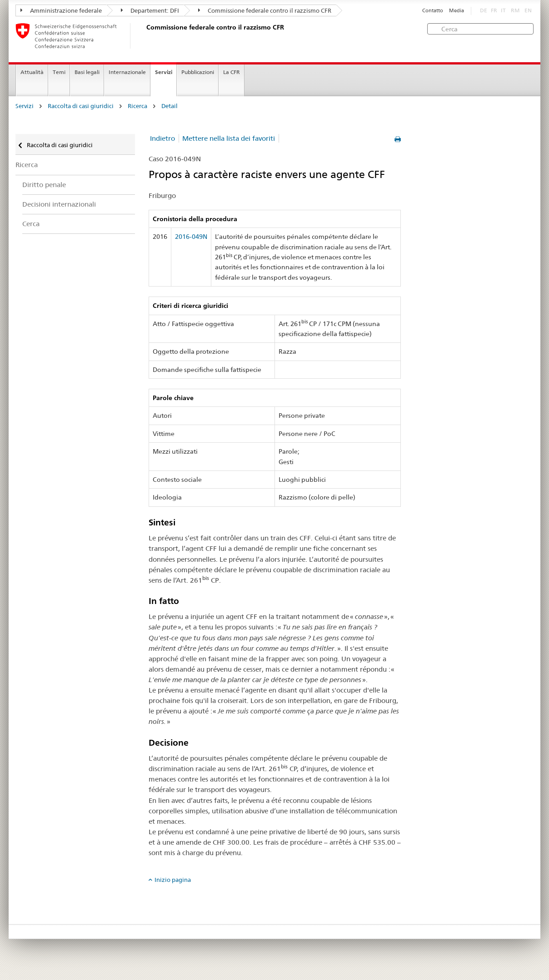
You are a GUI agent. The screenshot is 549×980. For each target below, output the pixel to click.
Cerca (31, 224)
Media (457, 11)
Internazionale (127, 72)
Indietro (162, 138)
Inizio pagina (173, 880)
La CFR (232, 72)
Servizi (164, 72)
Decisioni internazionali (59, 204)
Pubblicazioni (198, 72)
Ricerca (137, 106)
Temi (59, 72)
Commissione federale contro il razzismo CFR (265, 10)
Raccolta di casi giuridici (81, 106)
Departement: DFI (150, 10)
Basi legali (87, 72)
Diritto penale (44, 185)
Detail (170, 106)
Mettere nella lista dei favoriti (229, 138)
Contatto (433, 11)
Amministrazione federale (61, 10)
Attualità (32, 72)
